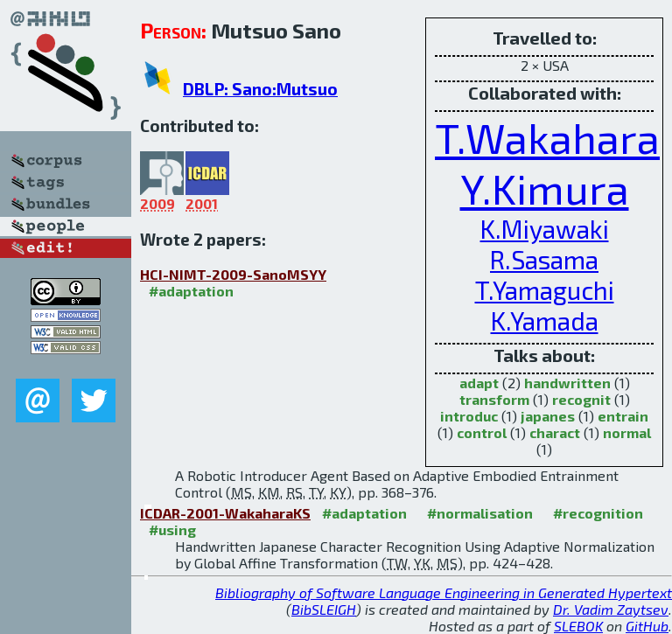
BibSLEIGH (324, 609)
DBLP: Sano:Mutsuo (260, 89)
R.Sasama (544, 259)
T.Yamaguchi (545, 290)
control (482, 432)
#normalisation (480, 513)
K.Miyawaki (545, 229)
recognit (581, 399)
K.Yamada (545, 320)
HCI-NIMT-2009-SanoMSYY (233, 274)
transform (494, 399)
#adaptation (191, 291)
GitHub (647, 626)
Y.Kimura (545, 188)
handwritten (567, 383)
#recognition (598, 513)
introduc (469, 416)
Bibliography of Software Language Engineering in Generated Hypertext (444, 592)
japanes (548, 416)
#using (172, 529)
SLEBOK (578, 626)
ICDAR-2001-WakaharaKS (225, 513)
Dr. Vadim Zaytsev (611, 609)
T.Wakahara (547, 137)
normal (627, 432)
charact (555, 432)
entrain (623, 416)
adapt (479, 383)
